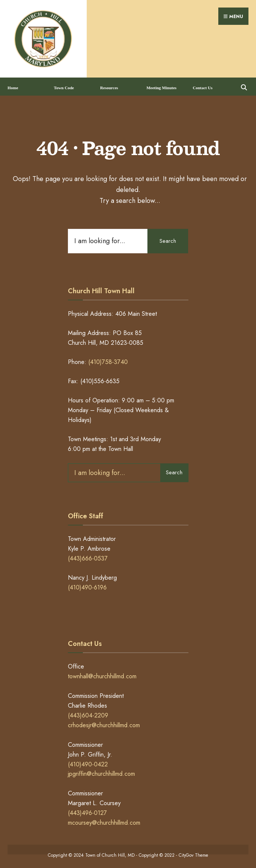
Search (167, 238)
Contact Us (202, 85)
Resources (109, 85)
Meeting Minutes (161, 85)
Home (13, 85)
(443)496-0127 (87, 811)
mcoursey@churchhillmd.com (104, 820)
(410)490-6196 (87, 585)
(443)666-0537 (88, 556)
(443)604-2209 (88, 713)
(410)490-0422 (88, 762)
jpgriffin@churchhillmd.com (101, 771)
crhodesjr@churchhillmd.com (104, 723)
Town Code (64, 85)
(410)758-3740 (108, 360)
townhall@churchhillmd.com (102, 674)
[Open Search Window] (244, 84)
